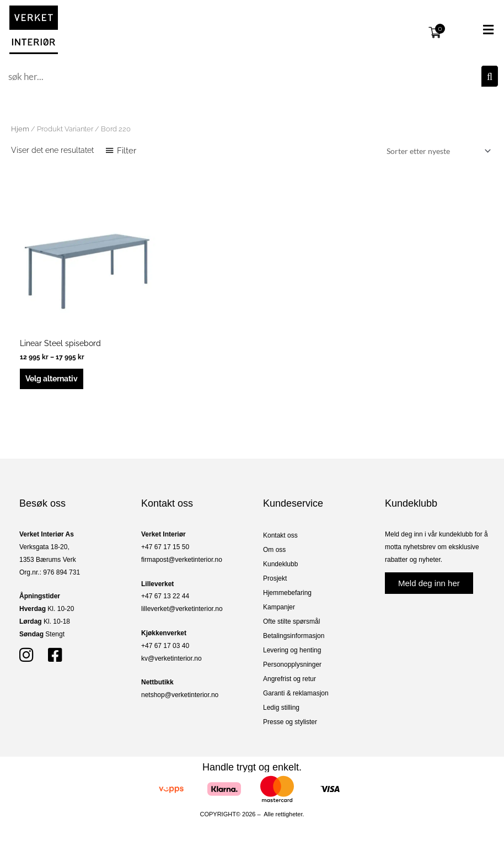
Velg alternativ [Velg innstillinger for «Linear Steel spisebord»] (52, 379)
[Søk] (490, 76)
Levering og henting (292, 650)
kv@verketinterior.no (171, 658)
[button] (473, 30)
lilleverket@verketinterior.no (182, 609)
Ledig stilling (281, 708)
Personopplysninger (292, 665)
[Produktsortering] (437, 151)
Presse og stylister (290, 722)
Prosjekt (275, 578)
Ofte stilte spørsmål (291, 621)
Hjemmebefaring (287, 593)
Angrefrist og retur (289, 679)
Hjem (20, 129)
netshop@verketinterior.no (180, 695)
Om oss (274, 550)
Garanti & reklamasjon (296, 693)
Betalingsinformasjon (294, 636)
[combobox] (243, 76)
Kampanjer (279, 607)
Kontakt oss (280, 535)
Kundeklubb (280, 564)
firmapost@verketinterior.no (182, 560)
